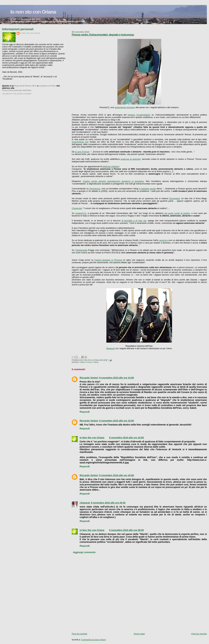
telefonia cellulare (111, 166)
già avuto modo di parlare (177, 213)
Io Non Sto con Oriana (92, 438)
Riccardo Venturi (89, 378)
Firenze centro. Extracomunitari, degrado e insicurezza (103, 35)
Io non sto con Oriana (33, 12)
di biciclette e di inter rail (134, 221)
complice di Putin (47, 86)
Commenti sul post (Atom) (94, 640)
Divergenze (95, 189)
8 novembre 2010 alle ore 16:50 (126, 438)
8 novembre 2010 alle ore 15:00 (117, 421)
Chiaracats (77, 208)
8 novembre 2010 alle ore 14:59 (117, 378)
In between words (147, 189)
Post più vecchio (199, 634)
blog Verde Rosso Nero (26, 86)
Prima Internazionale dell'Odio (17, 90)
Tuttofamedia (81, 250)
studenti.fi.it (81, 213)
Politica (96, 362)
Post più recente (79, 634)
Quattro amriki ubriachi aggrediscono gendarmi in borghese (113, 181)
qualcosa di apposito (131, 159)
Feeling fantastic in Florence (108, 260)
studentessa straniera (125, 107)
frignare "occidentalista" (139, 115)
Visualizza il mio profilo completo (17, 94)
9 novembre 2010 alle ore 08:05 (126, 530)
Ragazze (111, 348)
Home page (139, 634)
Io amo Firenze (82, 152)
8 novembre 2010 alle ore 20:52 (108, 503)
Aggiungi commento (84, 552)
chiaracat (85, 503)
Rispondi (85, 412)
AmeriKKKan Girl (80, 142)
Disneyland (175, 198)
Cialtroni (82, 362)
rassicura (163, 240)
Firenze (89, 362)
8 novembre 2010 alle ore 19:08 (117, 475)
